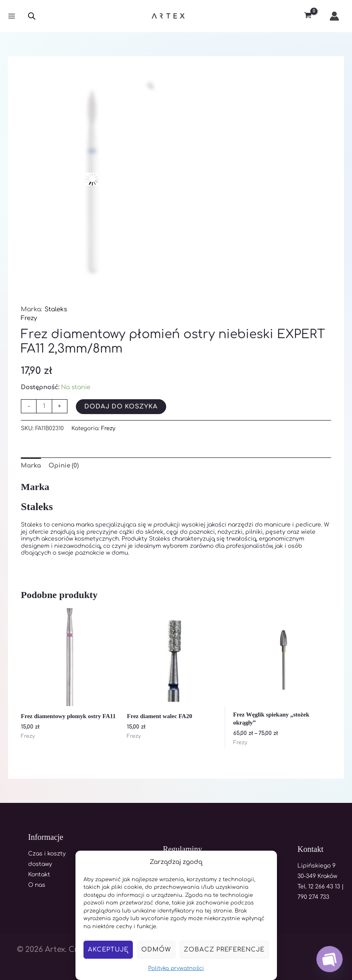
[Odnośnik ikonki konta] (334, 16)
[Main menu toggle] (11, 16)
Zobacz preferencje (224, 950)
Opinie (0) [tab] (64, 466)
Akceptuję (108, 950)
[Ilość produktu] (44, 406)
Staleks (56, 309)
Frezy (29, 318)
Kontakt (39, 875)
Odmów (156, 950)
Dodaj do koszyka (121, 407)
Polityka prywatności (176, 968)
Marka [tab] (31, 466)
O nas (37, 885)
